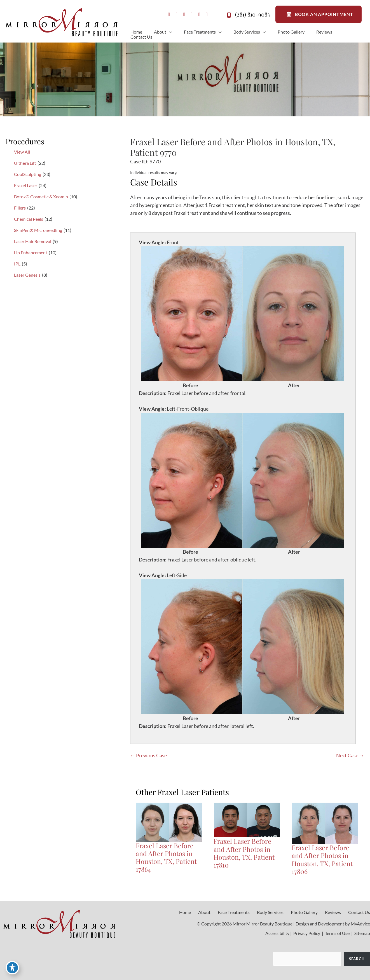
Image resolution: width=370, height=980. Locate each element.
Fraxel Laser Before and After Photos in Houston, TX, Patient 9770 (233, 147)
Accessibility (277, 933)
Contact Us (359, 912)
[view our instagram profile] (177, 14)
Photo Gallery (304, 912)
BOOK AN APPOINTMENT (319, 14)
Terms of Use (337, 933)
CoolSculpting (28, 174)
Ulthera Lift (25, 163)
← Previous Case (148, 755)
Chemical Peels (29, 219)
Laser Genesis (27, 275)
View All (22, 152)
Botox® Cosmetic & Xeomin (41, 197)
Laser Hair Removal (33, 241)
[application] (169, 32)
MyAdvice (360, 924)
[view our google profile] (184, 14)
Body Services (270, 912)
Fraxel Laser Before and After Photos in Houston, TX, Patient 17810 (244, 853)
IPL (17, 264)
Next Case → (350, 755)
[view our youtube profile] (192, 14)
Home (185, 912)
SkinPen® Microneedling (38, 230)
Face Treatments (234, 912)
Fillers (20, 208)
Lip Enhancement (31, 252)
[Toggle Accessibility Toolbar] (12, 968)
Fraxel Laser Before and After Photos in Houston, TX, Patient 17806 (322, 859)
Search (357, 959)
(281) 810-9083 (247, 15)
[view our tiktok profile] (199, 14)
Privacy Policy (307, 933)
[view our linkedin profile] (207, 14)
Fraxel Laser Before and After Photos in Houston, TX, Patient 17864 (166, 857)
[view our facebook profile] (169, 14)
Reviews (333, 912)
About (204, 912)
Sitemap (362, 933)
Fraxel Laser (26, 185)
